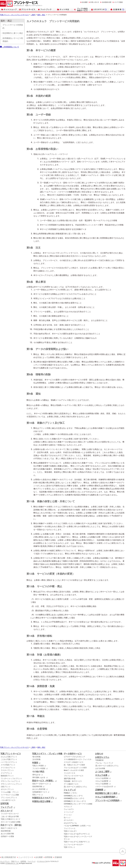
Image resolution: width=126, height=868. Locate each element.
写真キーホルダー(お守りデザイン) (77, 834)
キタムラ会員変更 (102, 781)
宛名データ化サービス (9, 828)
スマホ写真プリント (8, 765)
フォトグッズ (70, 790)
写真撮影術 (99, 760)
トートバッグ (69, 812)
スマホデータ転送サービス (74, 762)
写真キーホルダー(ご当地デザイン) (77, 842)
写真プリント (15, 861)
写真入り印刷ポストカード (11, 819)
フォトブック (7, 807)
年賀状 (35, 763)
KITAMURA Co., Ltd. (12, 863)
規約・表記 (41, 15)
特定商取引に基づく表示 (106, 793)
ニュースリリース (26, 857)
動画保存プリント (7, 776)
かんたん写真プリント (9, 757)
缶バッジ (67, 818)
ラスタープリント (7, 770)
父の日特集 (36, 759)
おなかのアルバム (70, 823)
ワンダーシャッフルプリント (11, 779)
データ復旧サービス (71, 784)
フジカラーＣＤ (69, 773)
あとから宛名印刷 (7, 834)
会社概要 (39, 857)
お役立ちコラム (102, 757)
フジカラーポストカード (10, 814)
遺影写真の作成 (69, 779)
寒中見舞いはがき (39, 777)
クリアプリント (6, 773)
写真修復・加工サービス (73, 781)
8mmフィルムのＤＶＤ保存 (74, 770)
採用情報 (49, 857)
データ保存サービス (73, 754)
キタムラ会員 (101, 775)
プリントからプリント (9, 798)
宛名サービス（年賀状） (43, 781)
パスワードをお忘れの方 (104, 787)
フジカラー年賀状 (39, 768)
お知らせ (99, 754)
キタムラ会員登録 (102, 778)
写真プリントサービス (11, 754)
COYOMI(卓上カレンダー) (73, 796)
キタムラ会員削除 (102, 784)
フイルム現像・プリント (10, 792)
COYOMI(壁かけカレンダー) (74, 798)
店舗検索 (99, 790)
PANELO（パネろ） (71, 793)
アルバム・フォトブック (104, 763)
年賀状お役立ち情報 (41, 801)
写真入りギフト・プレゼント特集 (47, 754)
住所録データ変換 (7, 836)
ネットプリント (5, 861)
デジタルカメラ (42, 861)
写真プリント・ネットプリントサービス (14, 15)
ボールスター (69, 820)
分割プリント (6, 787)
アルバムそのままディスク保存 (75, 768)
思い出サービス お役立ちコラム (75, 787)
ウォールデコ (69, 809)
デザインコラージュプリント (11, 784)
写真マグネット (69, 847)
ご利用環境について (10, 47)
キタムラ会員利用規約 (105, 797)
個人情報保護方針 (9, 857)
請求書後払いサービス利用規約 (13, 40)
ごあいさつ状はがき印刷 (10, 816)
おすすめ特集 (100, 768)
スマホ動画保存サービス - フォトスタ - (78, 759)
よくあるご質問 (102, 772)
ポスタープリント (7, 789)
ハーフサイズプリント (9, 762)
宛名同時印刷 (6, 831)
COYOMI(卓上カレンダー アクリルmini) (78, 804)
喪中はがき (36, 775)
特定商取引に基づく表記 (13, 33)
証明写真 (5, 804)
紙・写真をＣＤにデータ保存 (74, 765)
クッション (68, 815)
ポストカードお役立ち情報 (11, 822)
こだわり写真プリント (9, 759)
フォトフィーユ (69, 828)
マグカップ (68, 807)
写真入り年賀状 (38, 766)
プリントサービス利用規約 (13, 26)
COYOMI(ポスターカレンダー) (75, 801)
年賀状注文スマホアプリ (43, 798)
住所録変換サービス (40, 792)
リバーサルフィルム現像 (10, 795)
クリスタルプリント (8, 768)
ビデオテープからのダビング (74, 757)
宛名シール (36, 795)
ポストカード (7, 811)
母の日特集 (36, 757)
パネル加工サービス (8, 800)
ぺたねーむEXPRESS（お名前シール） (78, 826)
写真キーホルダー (70, 831)
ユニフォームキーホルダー (74, 845)
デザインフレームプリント (11, 781)
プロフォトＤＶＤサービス (74, 776)
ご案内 (33, 15)
